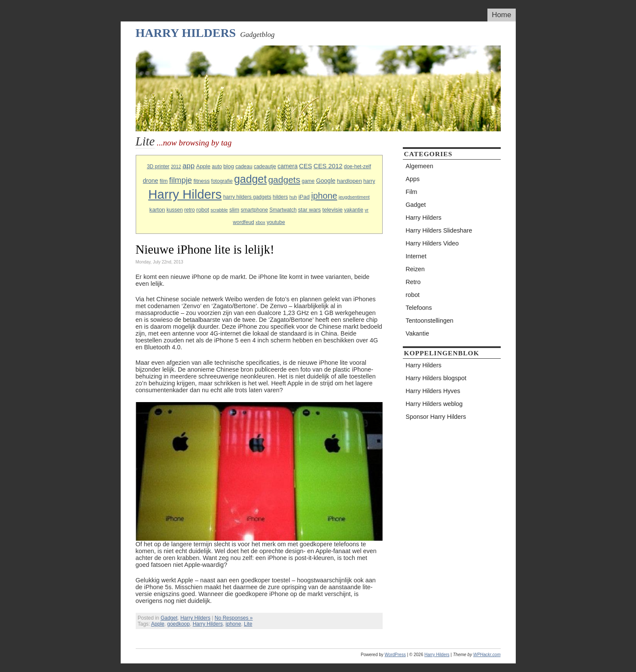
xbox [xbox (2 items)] (260, 222)
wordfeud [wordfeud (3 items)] (243, 222)
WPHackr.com (487, 655)
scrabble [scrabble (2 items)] (219, 210)
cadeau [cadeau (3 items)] (244, 166)
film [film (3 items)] (164, 181)
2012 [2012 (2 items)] (176, 166)
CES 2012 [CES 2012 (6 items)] (328, 166)
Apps (413, 179)
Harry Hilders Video (432, 243)
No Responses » (234, 618)
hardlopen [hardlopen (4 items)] (349, 181)
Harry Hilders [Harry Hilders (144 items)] (185, 194)
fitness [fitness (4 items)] (201, 181)
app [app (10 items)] (189, 166)
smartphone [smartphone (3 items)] (254, 210)
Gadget (169, 618)
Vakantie (418, 333)
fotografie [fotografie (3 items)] (222, 181)
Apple (158, 624)
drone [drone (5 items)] (151, 181)
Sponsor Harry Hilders (436, 417)
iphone (233, 624)
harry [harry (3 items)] (369, 181)
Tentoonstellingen (430, 321)
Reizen (415, 269)
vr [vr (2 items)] (367, 210)
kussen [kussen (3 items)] (175, 210)
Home (501, 15)
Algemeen (420, 166)
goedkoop (178, 624)
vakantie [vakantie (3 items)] (354, 210)
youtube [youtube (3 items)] (276, 222)
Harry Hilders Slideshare (439, 230)
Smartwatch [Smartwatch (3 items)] (283, 210)
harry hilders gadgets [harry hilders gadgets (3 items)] (247, 197)
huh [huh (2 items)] (293, 197)
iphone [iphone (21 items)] (324, 196)
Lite (248, 624)
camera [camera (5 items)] (288, 166)
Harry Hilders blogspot (436, 378)
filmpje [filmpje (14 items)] (181, 180)
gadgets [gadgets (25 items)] (284, 180)
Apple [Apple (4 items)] (203, 166)
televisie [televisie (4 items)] (333, 210)
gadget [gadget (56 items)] (250, 179)
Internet (416, 256)
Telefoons (419, 308)
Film (412, 192)
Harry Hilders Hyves (433, 391)
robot (413, 295)
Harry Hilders (186, 33)
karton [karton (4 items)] (157, 210)
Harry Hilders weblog (434, 404)
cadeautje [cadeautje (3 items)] (265, 166)
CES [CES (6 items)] (305, 166)
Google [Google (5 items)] (326, 181)
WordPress (395, 655)
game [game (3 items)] (308, 181)
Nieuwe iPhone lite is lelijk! (205, 249)
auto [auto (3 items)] (217, 166)
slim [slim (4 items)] (234, 210)
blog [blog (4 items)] (229, 166)
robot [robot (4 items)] (203, 210)
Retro (413, 282)
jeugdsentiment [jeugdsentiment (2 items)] (354, 197)
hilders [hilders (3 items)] (280, 197)
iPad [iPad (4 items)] (304, 197)
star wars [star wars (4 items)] (309, 210)
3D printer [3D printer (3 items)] (158, 166)
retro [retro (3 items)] (190, 210)
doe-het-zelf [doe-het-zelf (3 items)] (358, 166)
